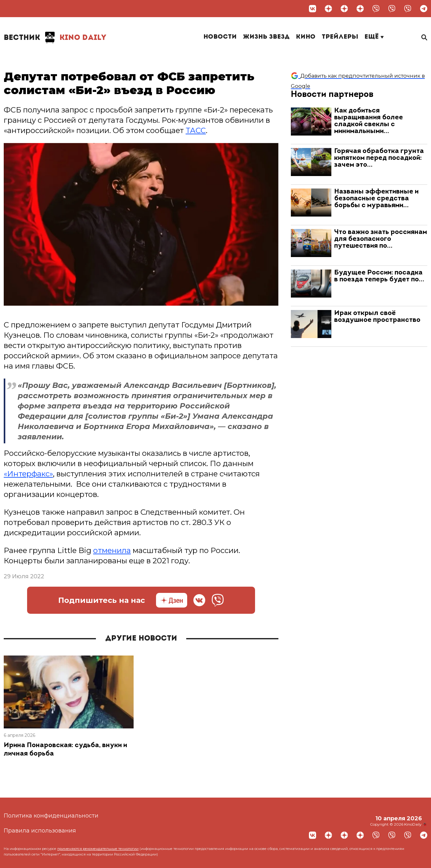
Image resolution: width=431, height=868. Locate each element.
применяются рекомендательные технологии (98, 849)
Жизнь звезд (266, 37)
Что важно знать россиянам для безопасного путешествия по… (381, 239)
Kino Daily (55, 37)
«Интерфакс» (28, 474)
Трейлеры (340, 37)
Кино (306, 37)
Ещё (374, 37)
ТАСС (196, 130)
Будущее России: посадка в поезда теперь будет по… (379, 276)
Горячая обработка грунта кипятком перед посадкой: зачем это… (379, 158)
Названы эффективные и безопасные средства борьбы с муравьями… (376, 199)
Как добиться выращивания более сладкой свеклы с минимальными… (369, 121)
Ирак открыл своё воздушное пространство (377, 317)
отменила (112, 550)
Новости (220, 37)
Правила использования (40, 831)
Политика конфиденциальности (51, 816)
